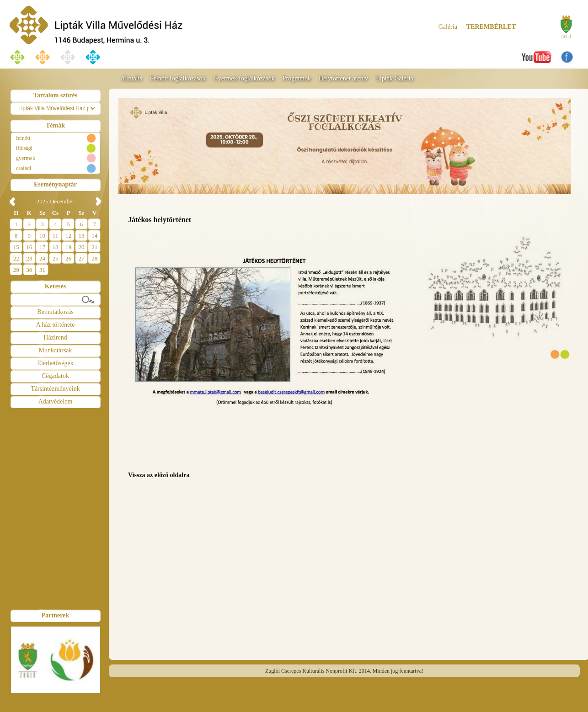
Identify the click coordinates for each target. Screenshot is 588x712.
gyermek (26, 158)
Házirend (55, 337)
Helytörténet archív (343, 78)
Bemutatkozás (55, 312)
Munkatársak (55, 350)
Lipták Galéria (394, 78)
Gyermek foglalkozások (244, 78)
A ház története (56, 325)
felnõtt (23, 138)
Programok (297, 78)
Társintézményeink (55, 389)
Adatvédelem (56, 401)
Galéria (448, 27)
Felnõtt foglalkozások (178, 78)
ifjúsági (24, 148)
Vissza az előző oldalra (159, 475)
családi (24, 168)
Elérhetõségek (55, 363)
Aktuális (131, 78)
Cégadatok (55, 376)
